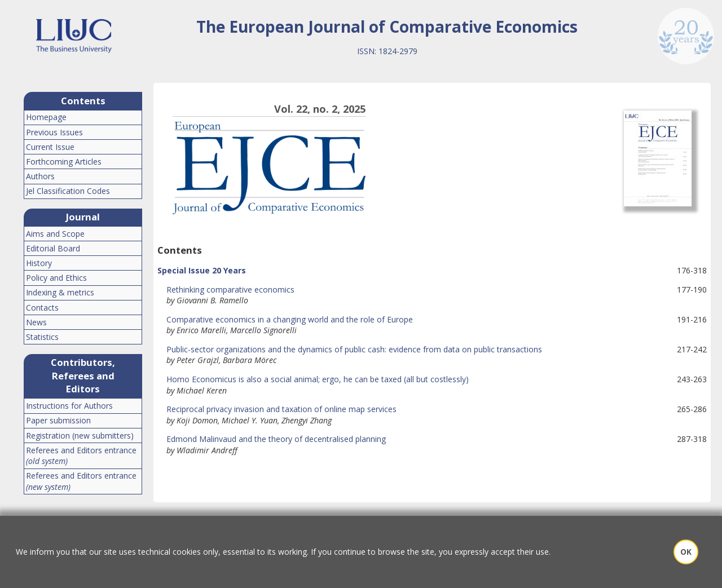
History (39, 263)
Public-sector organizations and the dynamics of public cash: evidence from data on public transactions (350, 349)
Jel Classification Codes (68, 191)
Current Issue (50, 147)
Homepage (46, 117)
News (36, 322)
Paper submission (58, 420)
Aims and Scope (55, 234)
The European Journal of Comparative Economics (387, 26)
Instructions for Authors (69, 406)
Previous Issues (54, 132)
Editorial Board (53, 248)
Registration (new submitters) (80, 436)
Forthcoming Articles (64, 162)
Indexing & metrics (60, 292)
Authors (40, 176)
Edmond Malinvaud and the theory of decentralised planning (272, 439)
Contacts (42, 308)
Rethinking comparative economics (226, 289)
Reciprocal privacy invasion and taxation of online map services (277, 409)
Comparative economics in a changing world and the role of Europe (285, 319)
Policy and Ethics (56, 278)
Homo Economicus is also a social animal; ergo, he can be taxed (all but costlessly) (313, 379)
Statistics (42, 337)
